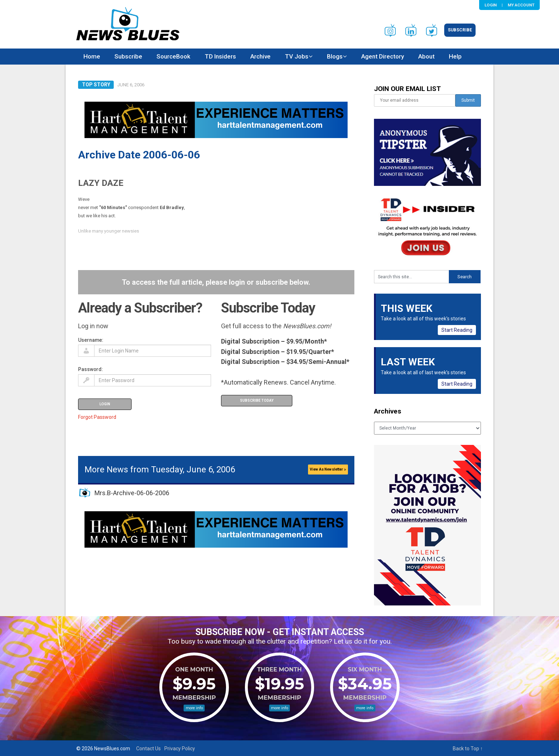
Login (491, 5)
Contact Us (148, 749)
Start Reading (457, 330)
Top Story (96, 85)
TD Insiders (220, 56)
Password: (91, 369)
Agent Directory (383, 56)
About (426, 56)
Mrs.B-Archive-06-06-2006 (132, 493)
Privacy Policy (180, 749)
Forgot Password (97, 417)
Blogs (335, 56)
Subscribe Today (257, 400)
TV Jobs (297, 56)
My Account (521, 5)
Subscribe (460, 30)
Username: (91, 340)
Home (92, 56)
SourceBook (173, 56)
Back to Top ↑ (468, 749)
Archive (260, 56)
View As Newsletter (328, 469)
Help (455, 56)
